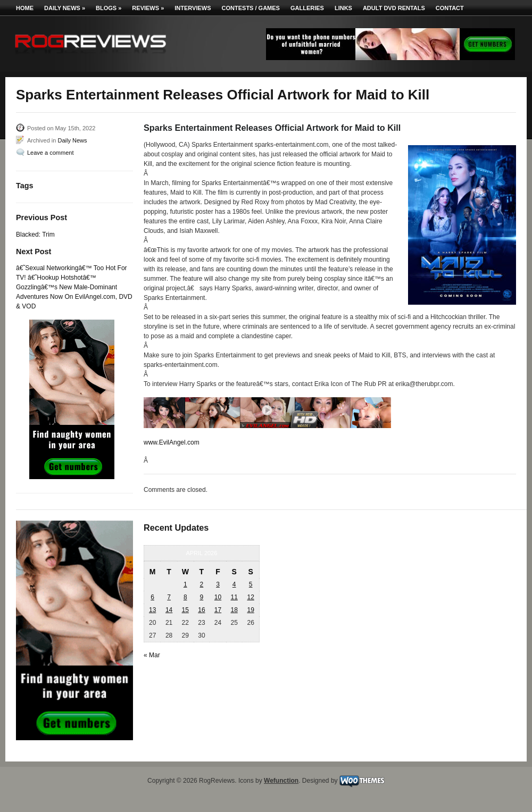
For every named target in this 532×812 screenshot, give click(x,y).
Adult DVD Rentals (394, 8)
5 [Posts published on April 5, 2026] (251, 584)
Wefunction (281, 781)
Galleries (307, 8)
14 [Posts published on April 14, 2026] (169, 610)
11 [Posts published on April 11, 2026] (234, 597)
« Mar (152, 655)
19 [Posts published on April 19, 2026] (250, 610)
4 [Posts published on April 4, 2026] (234, 584)
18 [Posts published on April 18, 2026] (234, 610)
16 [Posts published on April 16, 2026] (201, 610)
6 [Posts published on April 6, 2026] (152, 597)
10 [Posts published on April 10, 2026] (218, 597)
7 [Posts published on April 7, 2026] (169, 597)
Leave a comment (50, 153)
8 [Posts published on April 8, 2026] (185, 597)
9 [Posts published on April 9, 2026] (202, 597)
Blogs (109, 8)
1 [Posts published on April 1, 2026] (185, 584)
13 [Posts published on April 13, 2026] (152, 610)
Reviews (148, 8)
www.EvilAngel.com (172, 442)
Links (343, 8)
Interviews (193, 8)
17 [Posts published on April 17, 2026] (218, 610)
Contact (450, 8)
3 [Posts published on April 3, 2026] (218, 584)
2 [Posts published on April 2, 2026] (202, 584)
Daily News (65, 8)
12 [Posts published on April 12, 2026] (250, 597)
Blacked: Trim (35, 235)
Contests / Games (251, 8)
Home (25, 8)
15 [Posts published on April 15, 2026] (185, 610)
